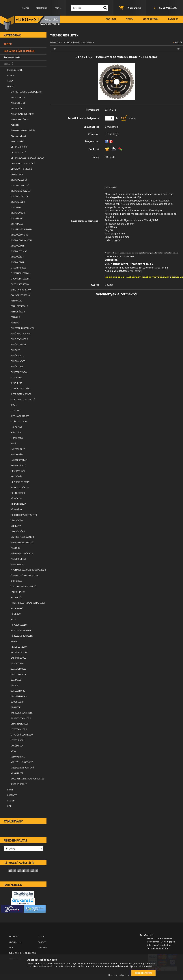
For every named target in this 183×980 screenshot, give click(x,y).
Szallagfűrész (19, 669)
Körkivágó (16, 510)
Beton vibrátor (19, 147)
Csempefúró (17, 218)
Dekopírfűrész (19, 268)
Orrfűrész (17, 581)
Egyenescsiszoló (20, 284)
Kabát (14, 444)
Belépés (25, 8)
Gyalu (14, 405)
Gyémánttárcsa (19, 422)
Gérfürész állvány (21, 389)
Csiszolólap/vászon (21, 240)
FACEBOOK (43, 948)
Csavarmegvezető (20, 185)
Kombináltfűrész (20, 488)
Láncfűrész (17, 520)
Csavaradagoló (19, 180)
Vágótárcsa (17, 746)
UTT (9, 806)
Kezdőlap (14, 937)
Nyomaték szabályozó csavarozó (28, 570)
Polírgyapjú (17, 608)
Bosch (11, 75)
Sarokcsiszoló (19, 658)
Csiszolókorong (20, 235)
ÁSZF (11, 948)
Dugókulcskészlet (21, 279)
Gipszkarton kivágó (21, 394)
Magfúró (16, 548)
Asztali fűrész (18, 136)
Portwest (12, 795)
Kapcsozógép (18, 449)
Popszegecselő (19, 625)
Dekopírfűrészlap (20, 273)
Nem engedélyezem (119, 975)
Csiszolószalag (19, 251)
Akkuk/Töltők (18, 103)
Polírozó (16, 614)
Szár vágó (16, 680)
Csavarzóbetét (19, 213)
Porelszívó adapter (21, 630)
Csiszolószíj (17, 257)
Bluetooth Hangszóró (23, 163)
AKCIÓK (41, 937)
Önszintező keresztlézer (25, 575)
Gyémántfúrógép (20, 416)
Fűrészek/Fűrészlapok (23, 328)
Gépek (130, 19)
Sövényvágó (17, 663)
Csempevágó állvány (22, 229)
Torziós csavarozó (21, 718)
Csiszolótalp (18, 262)
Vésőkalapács (18, 757)
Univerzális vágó (20, 724)
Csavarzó (16, 207)
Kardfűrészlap (19, 460)
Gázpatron (17, 378)
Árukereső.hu (23, 904)
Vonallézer (17, 773)
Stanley (11, 801)
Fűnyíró (15, 323)
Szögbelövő (17, 702)
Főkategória (55, 42)
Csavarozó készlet (21, 191)
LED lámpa (16, 526)
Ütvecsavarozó (19, 729)
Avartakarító (18, 141)
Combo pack (17, 174)
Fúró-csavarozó (19, 339)
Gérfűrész (16, 383)
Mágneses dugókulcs (22, 553)
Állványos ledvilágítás (23, 130)
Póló (13, 619)
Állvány (15, 125)
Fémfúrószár (18, 312)
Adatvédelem (15, 942)
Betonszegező (19, 152)
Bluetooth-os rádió (22, 169)
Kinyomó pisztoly (20, 482)
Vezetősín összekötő (22, 762)
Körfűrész (16, 499)
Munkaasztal (18, 564)
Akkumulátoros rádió (22, 114)
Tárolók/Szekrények (22, 713)
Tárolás (173, 19)
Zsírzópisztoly (19, 784)
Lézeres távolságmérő (23, 537)
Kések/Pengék (18, 471)
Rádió (14, 641)
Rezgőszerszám (19, 652)
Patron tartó (18, 592)
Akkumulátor (18, 108)
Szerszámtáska (19, 696)
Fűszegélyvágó (19, 372)
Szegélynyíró (18, 691)
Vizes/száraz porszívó (22, 768)
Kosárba (132, 118)
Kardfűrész (17, 455)
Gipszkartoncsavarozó (23, 400)
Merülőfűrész (18, 559)
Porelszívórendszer (22, 636)
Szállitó (67, 42)
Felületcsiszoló (19, 306)
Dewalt (76, 42)
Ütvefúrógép (18, 740)
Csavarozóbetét (20, 196)
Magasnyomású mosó (22, 542)
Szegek (15, 685)
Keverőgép (16, 477)
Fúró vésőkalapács (21, 334)
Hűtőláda (16, 433)
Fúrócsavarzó (18, 345)
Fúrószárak (17, 367)
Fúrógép (15, 350)
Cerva (10, 81)
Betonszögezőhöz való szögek (28, 158)
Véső (13, 751)
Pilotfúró (16, 597)
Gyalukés (16, 411)
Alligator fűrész (20, 119)
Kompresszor (18, 493)
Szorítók (16, 707)
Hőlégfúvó (17, 427)
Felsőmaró (17, 301)
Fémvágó (15, 317)
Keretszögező (19, 466)
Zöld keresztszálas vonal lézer (28, 779)
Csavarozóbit (18, 202)
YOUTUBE (42, 942)
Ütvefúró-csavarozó (22, 735)
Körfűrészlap (18, 504)
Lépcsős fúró (18, 531)
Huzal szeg (17, 438)
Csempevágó (17, 224)
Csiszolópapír (18, 246)
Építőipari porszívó (21, 290)
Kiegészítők (151, 19)
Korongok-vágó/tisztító (24, 515)
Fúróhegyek (17, 356)
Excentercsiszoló (20, 295)
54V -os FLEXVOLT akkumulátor (27, 92)
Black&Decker (15, 70)
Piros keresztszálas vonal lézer (28, 603)
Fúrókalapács (18, 361)
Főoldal (111, 19)
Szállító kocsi (18, 674)
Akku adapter (18, 97)
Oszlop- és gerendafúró (24, 586)
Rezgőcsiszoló (19, 647)
